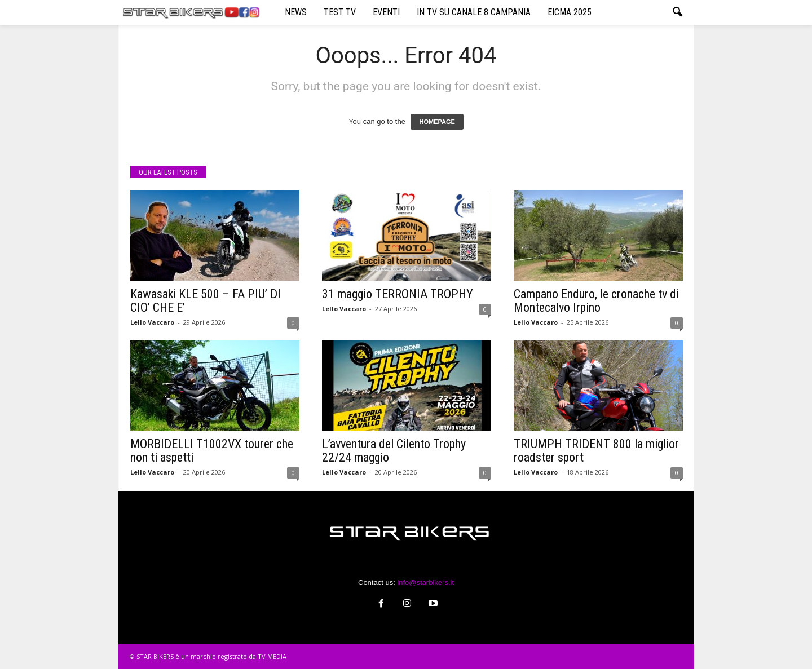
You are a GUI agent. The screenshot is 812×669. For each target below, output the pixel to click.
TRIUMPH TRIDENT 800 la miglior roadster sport (596, 451)
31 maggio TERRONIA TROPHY (398, 294)
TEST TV (340, 12)
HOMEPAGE (437, 122)
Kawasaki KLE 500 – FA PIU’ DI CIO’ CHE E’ (206, 301)
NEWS (296, 12)
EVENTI (386, 12)
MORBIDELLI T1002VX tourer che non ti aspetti (212, 451)
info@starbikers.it (425, 582)
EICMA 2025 (570, 12)
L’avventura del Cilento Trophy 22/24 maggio (394, 451)
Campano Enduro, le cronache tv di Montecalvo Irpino (596, 301)
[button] (677, 12)
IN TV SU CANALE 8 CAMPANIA (474, 12)
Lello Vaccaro (152, 322)
